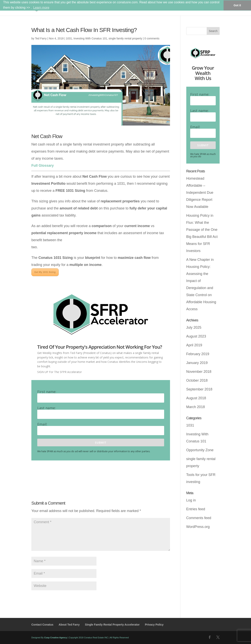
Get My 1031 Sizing (45, 272)
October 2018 (197, 380)
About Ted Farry (69, 625)
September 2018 (199, 389)
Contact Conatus (42, 625)
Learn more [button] (41, 8)
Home (144, 8)
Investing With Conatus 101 (90, 38)
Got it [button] (237, 5)
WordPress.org (198, 527)
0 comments (152, 38)
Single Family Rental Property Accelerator (112, 625)
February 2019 (198, 354)
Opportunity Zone (200, 450)
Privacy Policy (154, 625)
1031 (69, 38)
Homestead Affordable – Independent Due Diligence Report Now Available (200, 193)
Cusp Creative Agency (55, 638)
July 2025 (194, 327)
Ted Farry (41, 38)
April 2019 (194, 345)
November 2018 (199, 372)
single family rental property (125, 38)
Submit (101, 443)
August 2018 (196, 398)
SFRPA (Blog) (191, 8)
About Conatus (163, 8)
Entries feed (196, 509)
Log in (191, 500)
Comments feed (199, 518)
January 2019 (197, 363)
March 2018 (196, 407)
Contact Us (212, 8)
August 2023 (196, 336)
